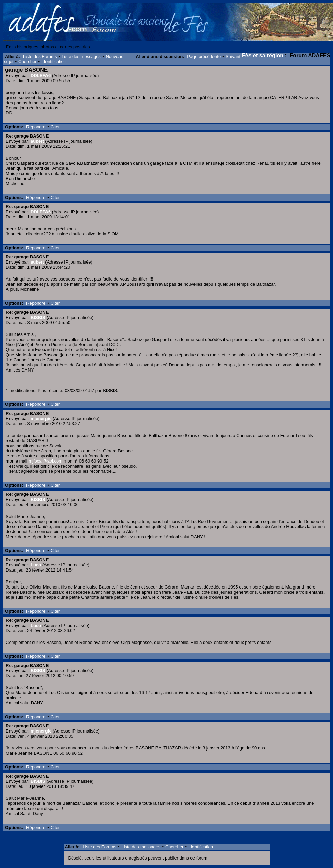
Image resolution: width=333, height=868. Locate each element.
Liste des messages (81, 57)
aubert (37, 141)
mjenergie (41, 419)
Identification (54, 62)
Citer (55, 127)
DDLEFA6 (41, 76)
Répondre (36, 127)
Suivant (233, 57)
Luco (36, 565)
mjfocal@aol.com (45, 461)
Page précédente (204, 57)
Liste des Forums (40, 57)
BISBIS (38, 317)
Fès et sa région (263, 56)
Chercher (27, 62)
